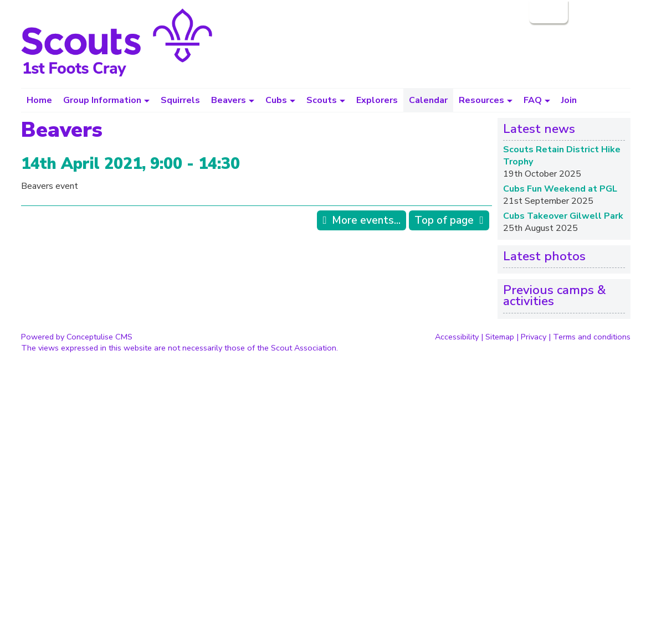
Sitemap (500, 337)
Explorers (377, 100)
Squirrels (180, 100)
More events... (366, 220)
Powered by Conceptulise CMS (77, 337)
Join (569, 100)
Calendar (428, 100)
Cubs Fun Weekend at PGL (560, 189)
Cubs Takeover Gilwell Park (563, 216)
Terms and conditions (592, 337)
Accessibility (457, 337)
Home (39, 100)
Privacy (534, 337)
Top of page (444, 220)
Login (547, 12)
